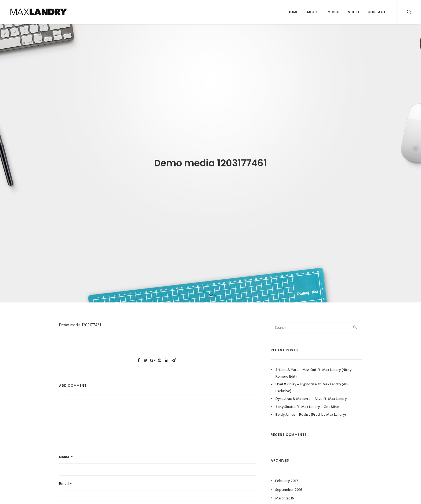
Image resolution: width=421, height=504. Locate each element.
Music (334, 12)
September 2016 (289, 485)
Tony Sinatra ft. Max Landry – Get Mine (307, 402)
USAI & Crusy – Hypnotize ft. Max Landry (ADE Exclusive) (313, 383)
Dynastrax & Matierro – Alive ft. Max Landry (311, 394)
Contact (377, 12)
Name (66, 452)
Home (293, 12)
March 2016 (285, 493)
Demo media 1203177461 (80, 320)
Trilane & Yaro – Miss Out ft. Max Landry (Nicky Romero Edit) (313, 368)
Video (354, 12)
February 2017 (287, 476)
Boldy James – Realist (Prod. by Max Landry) (311, 410)
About (313, 12)
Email (66, 479)
